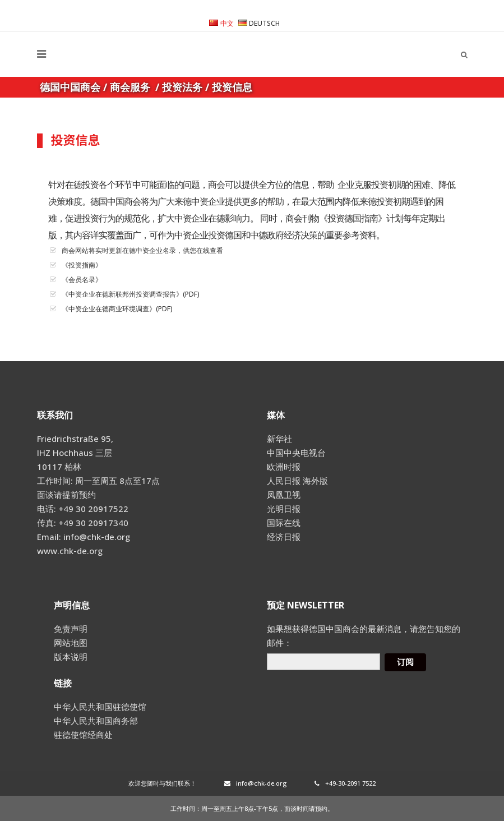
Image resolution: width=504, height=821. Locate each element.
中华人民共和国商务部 (96, 721)
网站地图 (71, 643)
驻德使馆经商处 (83, 735)
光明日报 (284, 509)
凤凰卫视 (284, 495)
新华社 (279, 439)
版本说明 (71, 657)
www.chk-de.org (70, 551)
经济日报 (284, 537)
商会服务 (130, 87)
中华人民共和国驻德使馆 (100, 707)
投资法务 (182, 87)
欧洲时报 (284, 467)
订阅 (405, 662)
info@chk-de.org (255, 783)
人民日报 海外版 (297, 481)
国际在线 (284, 523)
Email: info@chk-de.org (84, 537)
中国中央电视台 (296, 453)
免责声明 (71, 629)
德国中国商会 (70, 87)
